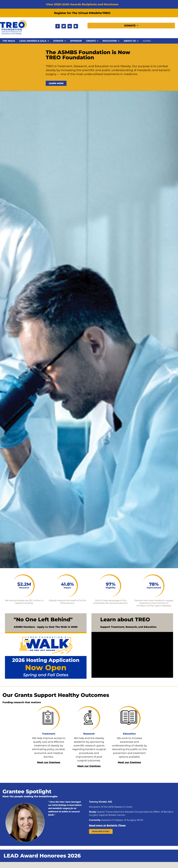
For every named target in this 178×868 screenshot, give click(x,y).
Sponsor (76, 41)
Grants (92, 41)
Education (111, 41)
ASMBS (147, 41)
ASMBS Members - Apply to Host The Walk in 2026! (46, 627)
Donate (131, 26)
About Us (131, 41)
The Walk (9, 41)
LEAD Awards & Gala (34, 41)
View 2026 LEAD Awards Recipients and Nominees (82, 4)
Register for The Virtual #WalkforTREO (82, 13)
